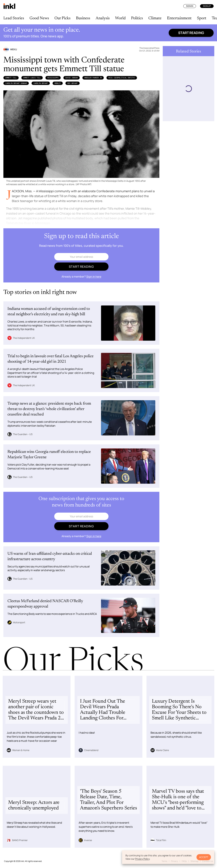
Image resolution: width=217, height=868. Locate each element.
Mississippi (53, 78)
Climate (155, 18)
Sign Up (207, 6)
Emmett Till (11, 78)
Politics (137, 18)
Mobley (58, 83)
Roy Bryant (73, 83)
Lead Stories (14, 18)
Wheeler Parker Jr (93, 78)
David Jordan (72, 78)
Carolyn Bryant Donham (16, 83)
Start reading (191, 33)
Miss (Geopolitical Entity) (122, 78)
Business (83, 18)
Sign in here (94, 277)
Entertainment (179, 18)
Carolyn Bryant (41, 83)
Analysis (103, 18)
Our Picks (62, 18)
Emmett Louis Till (32, 78)
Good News (39, 18)
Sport (202, 18)
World (120, 18)
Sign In (190, 6)
